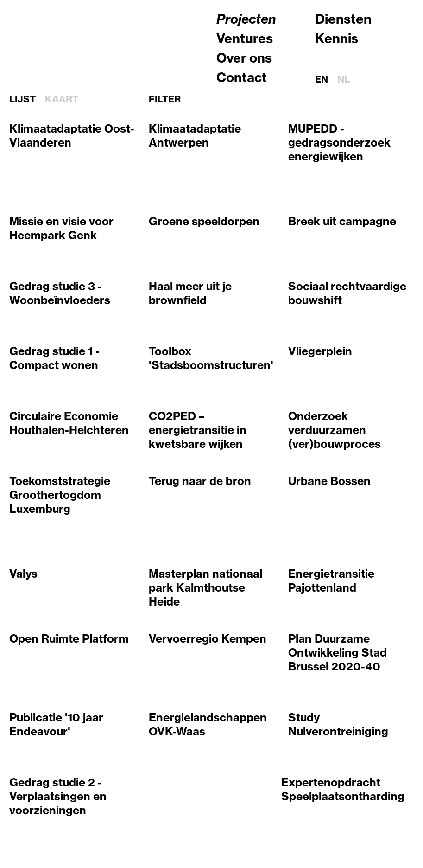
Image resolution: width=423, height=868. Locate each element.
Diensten (343, 19)
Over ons (244, 58)
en (322, 79)
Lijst (22, 99)
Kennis (337, 38)
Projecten (246, 19)
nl (344, 79)
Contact (242, 77)
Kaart (62, 99)
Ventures (245, 38)
